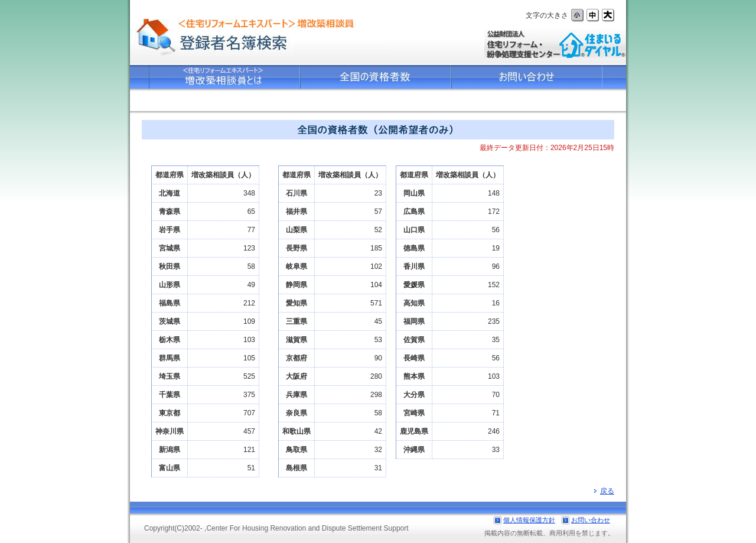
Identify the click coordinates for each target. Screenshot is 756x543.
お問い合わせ (591, 520)
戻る (604, 491)
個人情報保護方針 (529, 520)
